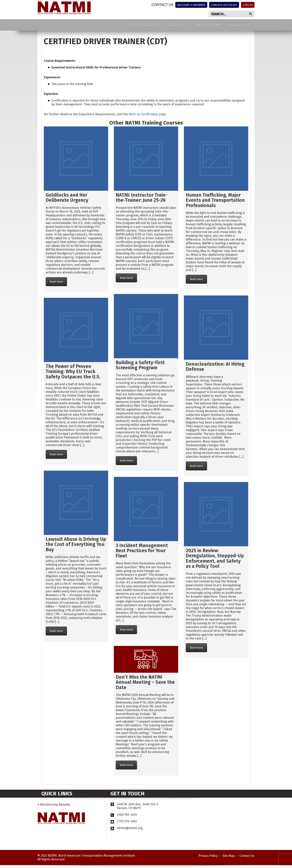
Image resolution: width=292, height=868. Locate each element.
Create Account (224, 5)
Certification (144, 25)
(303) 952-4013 (124, 815)
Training (177, 25)
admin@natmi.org (130, 828)
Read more (56, 282)
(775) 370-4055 (124, 821)
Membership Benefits (55, 805)
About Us (240, 25)
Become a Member (191, 5)
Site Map (229, 856)
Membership (208, 25)
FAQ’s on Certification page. (148, 114)
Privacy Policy (208, 856)
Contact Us (162, 5)
